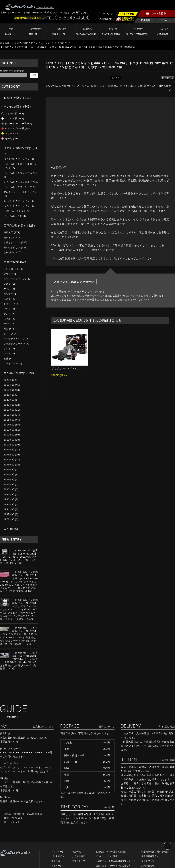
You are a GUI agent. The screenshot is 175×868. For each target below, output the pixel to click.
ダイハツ (8, 334)
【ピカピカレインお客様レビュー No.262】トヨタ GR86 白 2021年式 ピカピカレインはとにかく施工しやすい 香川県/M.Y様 (19, 557)
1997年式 (9, 495)
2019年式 (9, 390)
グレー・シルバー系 (16, 124)
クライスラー (11, 363)
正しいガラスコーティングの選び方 (113, 866)
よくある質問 (79, 856)
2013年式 (9, 430)
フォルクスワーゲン (14, 344)
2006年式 (9, 465)
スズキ (7, 299)
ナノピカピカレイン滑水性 (18, 182)
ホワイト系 (127, 86)
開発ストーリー (80, 861)
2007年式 (9, 460)
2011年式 (9, 440)
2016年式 (9, 415)
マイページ (57, 866)
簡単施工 (113, 86)
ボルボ (7, 349)
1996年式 (9, 499)
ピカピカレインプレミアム (74, 86)
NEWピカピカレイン (15, 211)
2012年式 (9, 435)
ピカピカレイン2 (13, 216)
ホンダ (7, 314)
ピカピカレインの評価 (107, 856)
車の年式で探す (14, 373)
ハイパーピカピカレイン (17, 206)
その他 (9, 138)
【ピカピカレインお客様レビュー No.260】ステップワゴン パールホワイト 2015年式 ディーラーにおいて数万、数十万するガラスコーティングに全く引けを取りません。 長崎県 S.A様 (19, 610)
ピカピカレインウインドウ (18, 187)
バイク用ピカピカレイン (17, 159)
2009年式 (9, 450)
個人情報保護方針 (150, 856)
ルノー (7, 353)
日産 (6, 329)
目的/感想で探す (15, 226)
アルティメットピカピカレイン (20, 192)
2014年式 (9, 425)
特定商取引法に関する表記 (154, 852)
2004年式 (9, 475)
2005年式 (9, 470)
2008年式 (9, 455)
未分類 (8, 529)
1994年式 (9, 509)
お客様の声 (61, 43)
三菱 (6, 359)
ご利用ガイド (58, 856)
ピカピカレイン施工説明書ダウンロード (115, 861)
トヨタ (139, 86)
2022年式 (9, 405)
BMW (7, 324)
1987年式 (9, 514)
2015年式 (9, 420)
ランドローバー (12, 269)
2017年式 (9, 410)
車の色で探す (13, 107)
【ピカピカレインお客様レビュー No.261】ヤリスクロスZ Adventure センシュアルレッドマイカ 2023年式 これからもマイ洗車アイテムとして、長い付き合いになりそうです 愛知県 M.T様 (19, 582)
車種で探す (11, 262)
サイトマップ (148, 861)
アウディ (8, 274)
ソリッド (10, 133)
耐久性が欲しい (12, 248)
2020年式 (9, 400)
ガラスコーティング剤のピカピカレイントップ (25, 43)
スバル (7, 319)
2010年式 (9, 445)
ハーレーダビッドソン (15, 279)
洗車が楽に (10, 252)
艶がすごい (150, 86)
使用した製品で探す (18, 148)
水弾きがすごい (12, 242)
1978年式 (9, 519)
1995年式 (9, 505)
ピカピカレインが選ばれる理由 (111, 852)
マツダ (7, 309)
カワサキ (8, 294)
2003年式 (9, 480)
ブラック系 (11, 114)
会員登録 (55, 861)
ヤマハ (7, 289)
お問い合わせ (148, 866)
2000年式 (9, 489)
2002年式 (9, 485)
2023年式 (9, 380)
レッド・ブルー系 (15, 128)
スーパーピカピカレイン (17, 201)
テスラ (7, 284)
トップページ (58, 852)
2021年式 (51, 86)
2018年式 (9, 385)
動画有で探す (99, 86)
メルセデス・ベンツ (14, 339)
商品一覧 (76, 852)
